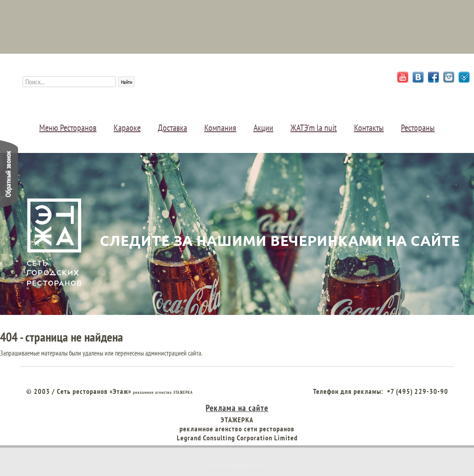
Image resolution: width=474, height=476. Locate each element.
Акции (263, 128)
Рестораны (418, 128)
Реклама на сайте (237, 408)
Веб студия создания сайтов (237, 465)
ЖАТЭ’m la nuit (314, 128)
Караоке (127, 128)
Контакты (369, 128)
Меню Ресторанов (68, 128)
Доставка (173, 128)
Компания (220, 128)
